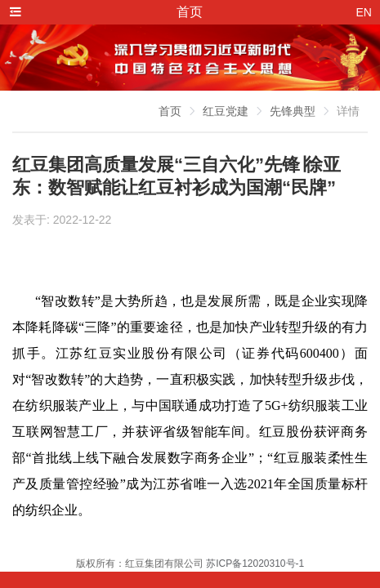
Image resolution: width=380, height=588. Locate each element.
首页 (170, 111)
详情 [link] (348, 111)
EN (364, 12)
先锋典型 (293, 111)
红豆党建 (226, 111)
